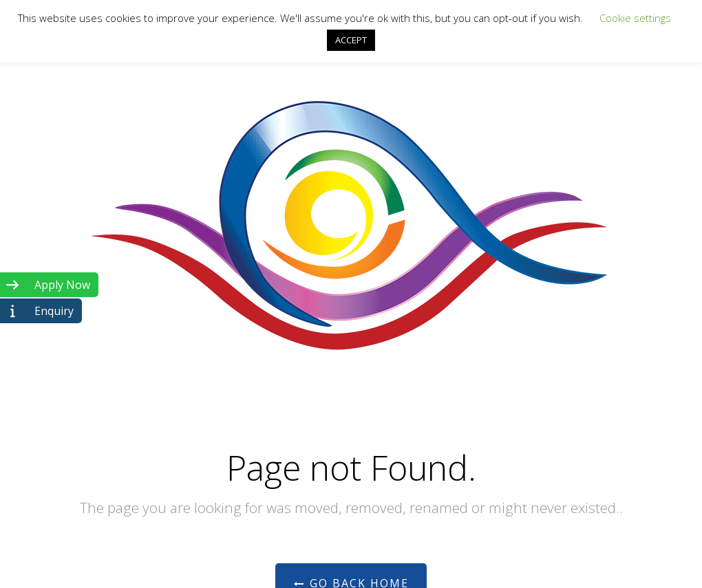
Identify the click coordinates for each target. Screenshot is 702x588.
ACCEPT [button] (351, 40)
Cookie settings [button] (635, 18)
